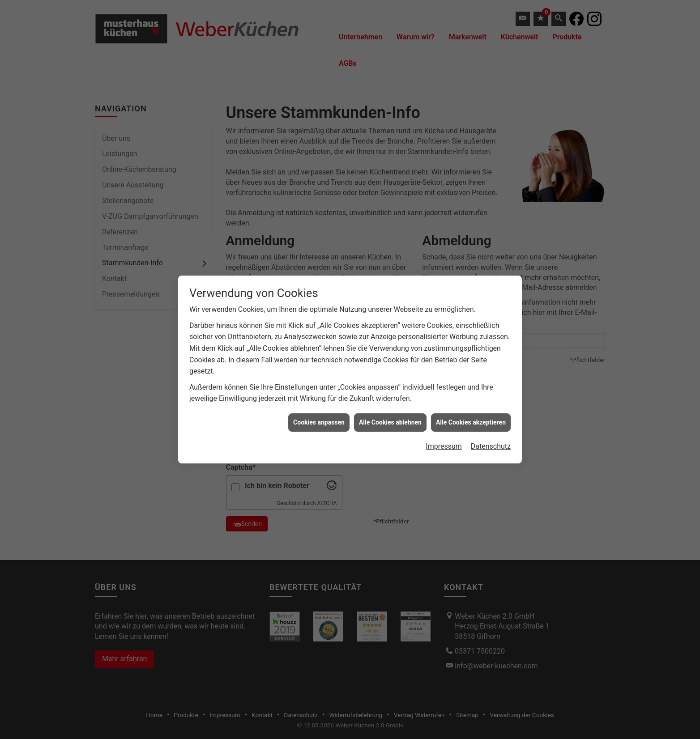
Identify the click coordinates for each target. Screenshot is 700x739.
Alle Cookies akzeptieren (471, 417)
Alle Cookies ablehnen (390, 417)
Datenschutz (491, 441)
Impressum (444, 441)
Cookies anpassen (319, 417)
